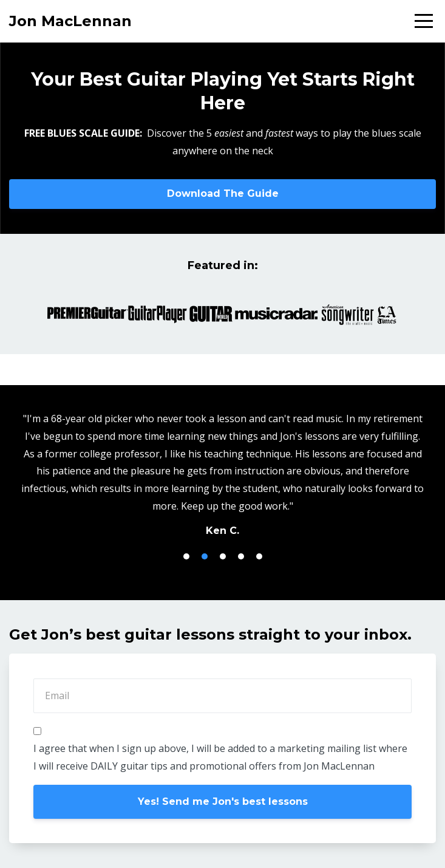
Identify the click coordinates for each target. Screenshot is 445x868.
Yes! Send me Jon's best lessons (223, 801)
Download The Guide (223, 193)
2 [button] (205, 556)
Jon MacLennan (70, 21)
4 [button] (241, 556)
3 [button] (223, 556)
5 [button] (259, 556)
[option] (222, 474)
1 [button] (186, 556)
